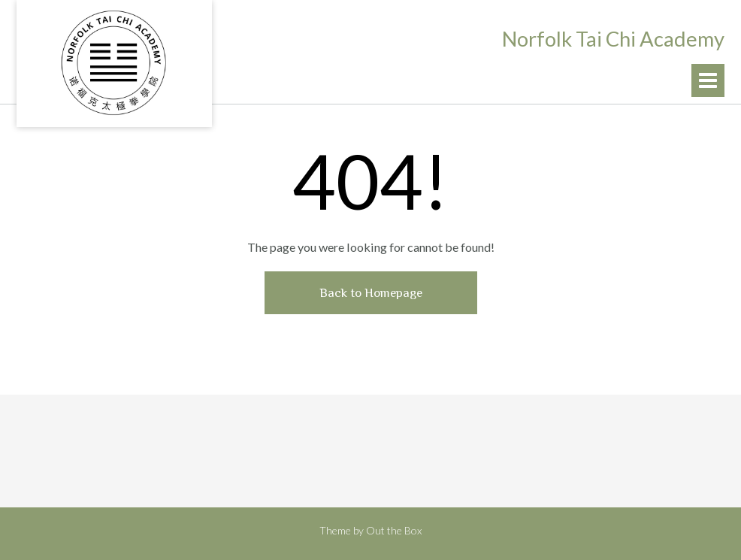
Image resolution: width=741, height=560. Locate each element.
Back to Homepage (371, 293)
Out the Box (394, 530)
